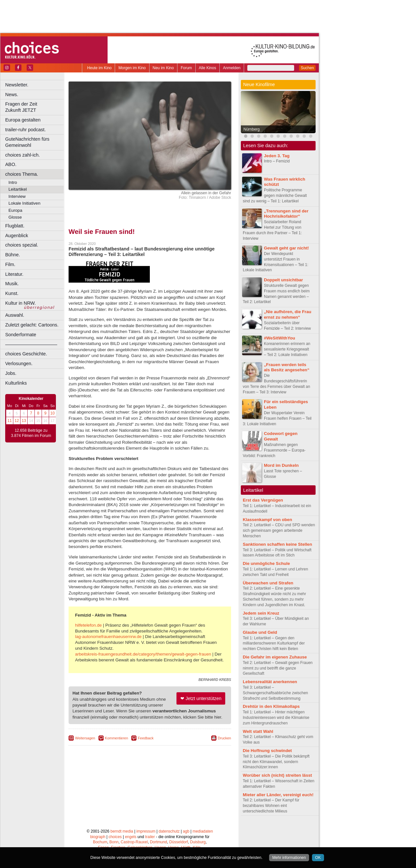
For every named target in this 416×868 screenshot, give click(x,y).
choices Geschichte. (26, 354)
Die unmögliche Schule (266, 563)
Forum (186, 68)
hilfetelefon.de (88, 625)
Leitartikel (18, 189)
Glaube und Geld (260, 632)
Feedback (146, 738)
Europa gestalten (23, 120)
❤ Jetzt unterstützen (201, 698)
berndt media (122, 831)
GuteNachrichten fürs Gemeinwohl (27, 142)
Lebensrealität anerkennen (270, 682)
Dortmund (158, 842)
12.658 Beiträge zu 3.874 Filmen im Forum (31, 433)
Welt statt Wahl (258, 731)
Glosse (15, 217)
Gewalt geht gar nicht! (286, 248)
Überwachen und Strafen (268, 583)
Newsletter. (17, 85)
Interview (17, 196)
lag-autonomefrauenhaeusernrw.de (108, 637)
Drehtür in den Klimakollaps (271, 706)
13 (24, 421)
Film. (10, 264)
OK (318, 858)
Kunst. (12, 293)
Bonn (114, 842)
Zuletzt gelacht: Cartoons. (32, 325)
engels (130, 837)
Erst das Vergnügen (263, 500)
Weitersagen (85, 738)
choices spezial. (22, 245)
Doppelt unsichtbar (283, 280)
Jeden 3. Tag (277, 156)
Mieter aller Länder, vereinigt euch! (278, 795)
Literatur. (14, 274)
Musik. (12, 284)
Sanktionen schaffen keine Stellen (277, 544)
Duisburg (198, 842)
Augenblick (17, 236)
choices (115, 837)
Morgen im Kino (132, 68)
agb (186, 831)
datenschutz (169, 831)
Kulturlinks (16, 383)
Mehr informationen (289, 858)
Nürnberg (252, 129)
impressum (146, 831)
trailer (150, 837)
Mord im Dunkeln (281, 465)
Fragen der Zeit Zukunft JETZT (35, 107)
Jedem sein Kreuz (261, 613)
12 (17, 421)
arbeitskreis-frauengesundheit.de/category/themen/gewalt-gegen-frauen (143, 654)
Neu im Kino (163, 68)
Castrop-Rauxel (134, 842)
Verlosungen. (19, 364)
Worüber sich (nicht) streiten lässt (277, 775)
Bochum (100, 842)
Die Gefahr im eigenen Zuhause (275, 657)
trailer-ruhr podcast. (26, 130)
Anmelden (232, 68)
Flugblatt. (15, 226)
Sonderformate (21, 335)
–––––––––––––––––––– (31, 344)
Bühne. (13, 255)
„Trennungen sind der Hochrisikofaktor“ (286, 214)
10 (52, 413)
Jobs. (11, 373)
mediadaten (203, 831)
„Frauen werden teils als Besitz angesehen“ (287, 367)
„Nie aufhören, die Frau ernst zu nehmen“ (288, 314)
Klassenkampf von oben (267, 520)
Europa (15, 210)
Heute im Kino (99, 68)
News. (12, 95)
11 (10, 421)
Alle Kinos (208, 68)
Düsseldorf (179, 842)
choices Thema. (22, 174)
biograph (98, 837)
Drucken (224, 738)
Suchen (307, 68)
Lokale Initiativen (24, 203)
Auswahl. (15, 315)
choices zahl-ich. (22, 155)
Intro (13, 182)
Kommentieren (117, 738)
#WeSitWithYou (279, 338)
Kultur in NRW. (20, 303)
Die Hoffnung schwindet (267, 751)
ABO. (11, 164)
